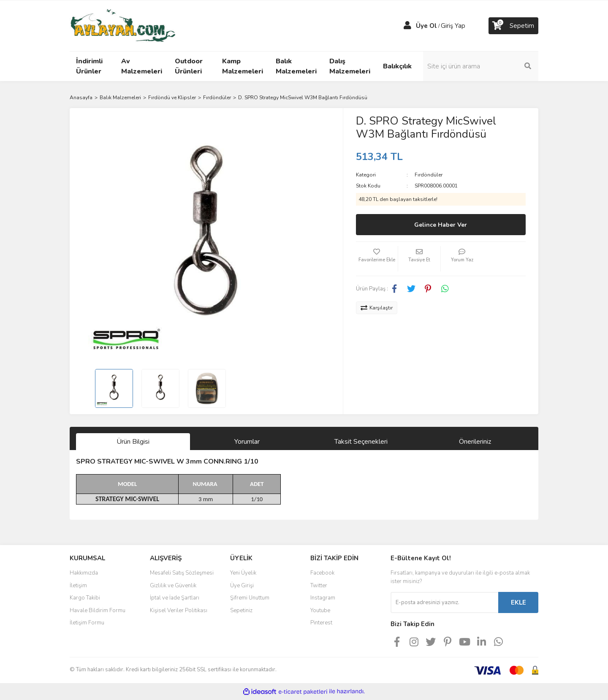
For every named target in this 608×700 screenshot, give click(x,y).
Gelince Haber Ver (441, 225)
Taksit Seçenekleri (361, 442)
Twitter (319, 586)
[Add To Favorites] (377, 259)
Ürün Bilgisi (133, 442)
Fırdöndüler (429, 175)
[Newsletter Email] (444, 602)
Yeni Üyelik (243, 573)
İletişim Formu (87, 623)
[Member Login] (407, 26)
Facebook (322, 573)
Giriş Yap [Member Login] (453, 26)
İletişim (78, 586)
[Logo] (123, 25)
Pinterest (321, 623)
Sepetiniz (241, 610)
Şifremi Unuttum (250, 598)
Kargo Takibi (85, 598)
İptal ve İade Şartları (175, 598)
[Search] (481, 66)
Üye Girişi (242, 586)
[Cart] (513, 26)
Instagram (323, 598)
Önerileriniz (475, 442)
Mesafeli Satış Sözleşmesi (182, 573)
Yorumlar (247, 442)
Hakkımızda (84, 573)
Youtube (320, 610)
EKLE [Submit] (518, 602)
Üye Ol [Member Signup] (426, 26)
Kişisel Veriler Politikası (179, 610)
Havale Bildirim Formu (98, 610)
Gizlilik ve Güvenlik (173, 586)
